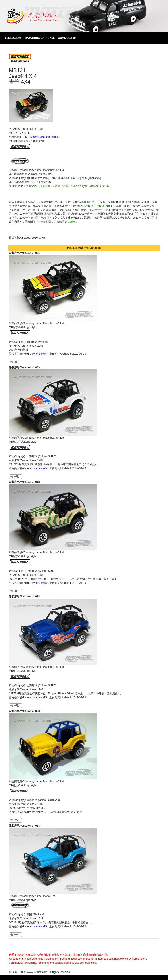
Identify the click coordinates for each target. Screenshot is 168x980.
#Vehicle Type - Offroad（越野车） (92, 186)
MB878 (71, 222)
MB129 (90, 206)
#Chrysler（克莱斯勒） (40, 186)
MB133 (101, 206)
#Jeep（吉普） (62, 186)
